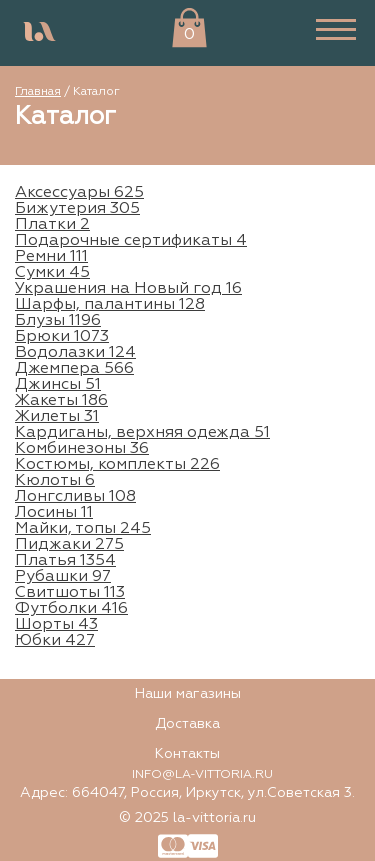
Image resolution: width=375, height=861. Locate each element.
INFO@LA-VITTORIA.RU (202, 775)
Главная (38, 92)
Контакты (187, 754)
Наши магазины (188, 694)
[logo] (40, 33)
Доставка (187, 724)
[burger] (336, 33)
